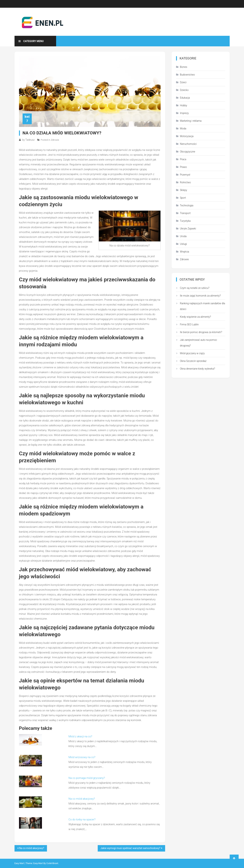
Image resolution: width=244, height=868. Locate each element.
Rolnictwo (185, 182)
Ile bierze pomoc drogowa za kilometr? (201, 332)
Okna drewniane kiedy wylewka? (198, 369)
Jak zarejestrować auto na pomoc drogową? (199, 343)
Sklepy (184, 190)
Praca (183, 159)
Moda (183, 128)
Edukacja (185, 98)
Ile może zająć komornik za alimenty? (200, 296)
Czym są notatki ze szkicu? (195, 288)
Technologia (187, 205)
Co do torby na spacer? (82, 819)
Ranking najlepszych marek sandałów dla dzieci (203, 306)
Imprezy (184, 113)
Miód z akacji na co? (80, 736)
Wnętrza (185, 252)
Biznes (184, 67)
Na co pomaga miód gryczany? (87, 778)
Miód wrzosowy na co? (82, 757)
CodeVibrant (52, 863)
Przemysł (185, 175)
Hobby (184, 105)
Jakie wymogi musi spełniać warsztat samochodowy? (131, 848)
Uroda (183, 236)
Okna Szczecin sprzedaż (193, 361)
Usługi (183, 244)
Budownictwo (187, 75)
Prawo (183, 167)
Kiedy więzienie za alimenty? (196, 317)
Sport (183, 198)
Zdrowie (55, 140)
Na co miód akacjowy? (82, 799)
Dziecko (184, 90)
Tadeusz (30, 140)
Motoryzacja (187, 136)
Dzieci (183, 82)
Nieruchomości (188, 144)
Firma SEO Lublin (189, 324)
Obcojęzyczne (188, 152)
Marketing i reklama (191, 121)
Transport (185, 213)
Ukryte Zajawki (188, 229)
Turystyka (185, 221)
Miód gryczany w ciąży (192, 353)
